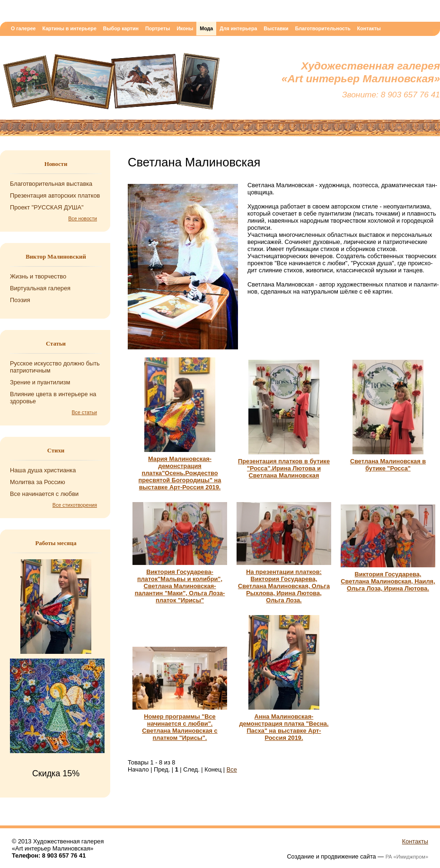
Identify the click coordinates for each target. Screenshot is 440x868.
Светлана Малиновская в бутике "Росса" (388, 465)
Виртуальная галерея (40, 288)
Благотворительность (323, 28)
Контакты (369, 28)
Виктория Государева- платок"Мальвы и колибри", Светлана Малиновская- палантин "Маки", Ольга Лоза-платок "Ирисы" (180, 586)
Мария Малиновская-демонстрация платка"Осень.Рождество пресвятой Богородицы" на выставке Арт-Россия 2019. (180, 473)
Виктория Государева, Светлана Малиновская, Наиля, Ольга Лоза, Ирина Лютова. (388, 581)
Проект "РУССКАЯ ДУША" (47, 207)
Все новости (83, 218)
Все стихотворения (75, 505)
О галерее (23, 28)
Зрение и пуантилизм (40, 382)
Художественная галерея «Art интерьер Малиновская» (111, 84)
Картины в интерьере (70, 28)
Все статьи (85, 412)
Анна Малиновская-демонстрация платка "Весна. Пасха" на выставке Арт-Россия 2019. (284, 727)
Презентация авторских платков (55, 195)
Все (232, 769)
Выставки (276, 28)
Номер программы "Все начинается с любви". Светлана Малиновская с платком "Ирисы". (180, 727)
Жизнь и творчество (38, 276)
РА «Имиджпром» (407, 857)
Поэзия (20, 300)
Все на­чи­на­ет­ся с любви (44, 494)
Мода (206, 28)
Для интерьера (238, 28)
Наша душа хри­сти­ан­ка (43, 470)
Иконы (185, 28)
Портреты (158, 28)
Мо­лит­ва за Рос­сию (38, 482)
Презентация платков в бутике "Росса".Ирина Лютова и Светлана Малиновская (284, 468)
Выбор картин (121, 28)
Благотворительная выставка (51, 184)
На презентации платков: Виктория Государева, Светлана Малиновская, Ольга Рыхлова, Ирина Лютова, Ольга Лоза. (284, 586)
